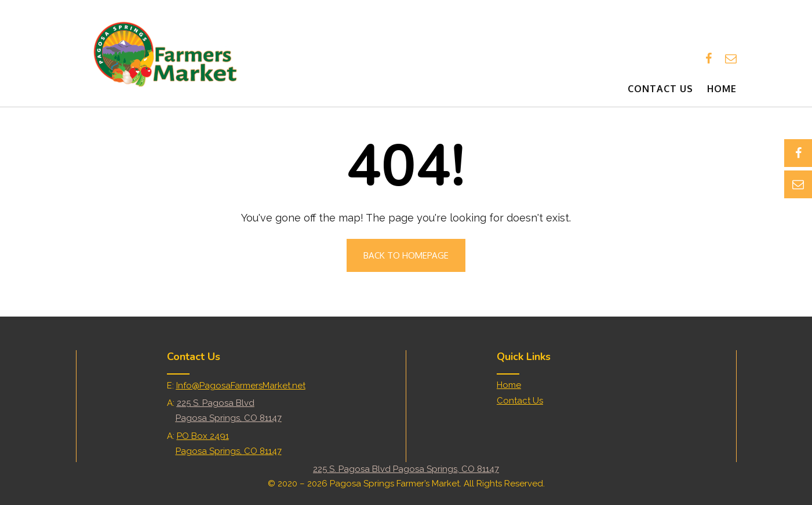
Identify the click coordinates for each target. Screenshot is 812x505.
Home (722, 89)
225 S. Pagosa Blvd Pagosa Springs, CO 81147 (406, 469)
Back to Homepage (406, 255)
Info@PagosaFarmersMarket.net (241, 386)
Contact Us (660, 89)
